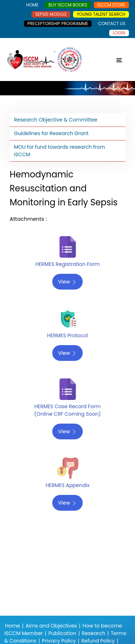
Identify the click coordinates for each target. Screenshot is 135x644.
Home (13, 626)
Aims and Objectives (51, 626)
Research (94, 633)
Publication (62, 633)
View (67, 282)
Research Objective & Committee (56, 120)
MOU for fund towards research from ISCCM (59, 151)
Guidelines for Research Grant (51, 133)
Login (119, 33)
